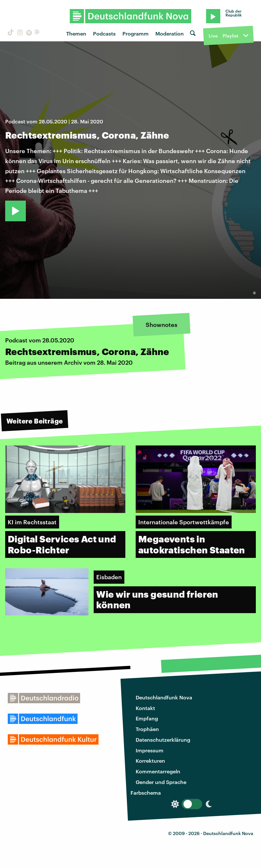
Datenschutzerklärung (163, 740)
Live (213, 36)
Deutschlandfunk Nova (164, 697)
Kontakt (145, 708)
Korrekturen (150, 761)
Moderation (170, 33)
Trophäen (147, 729)
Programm (136, 33)
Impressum (150, 750)
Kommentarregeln (158, 771)
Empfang (147, 718)
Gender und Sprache (161, 782)
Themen (76, 33)
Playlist (230, 36)
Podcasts (104, 33)
